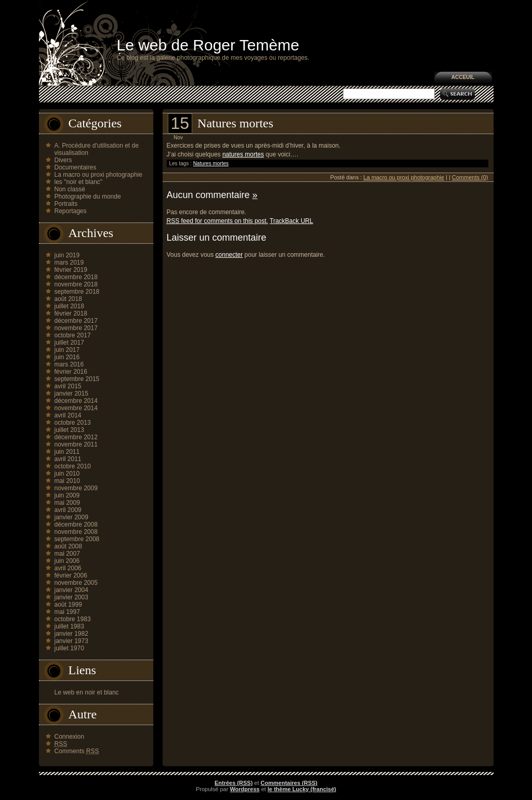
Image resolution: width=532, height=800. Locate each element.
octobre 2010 (73, 466)
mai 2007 (67, 554)
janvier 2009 (71, 517)
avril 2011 (68, 459)
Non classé (70, 189)
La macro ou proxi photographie (98, 175)
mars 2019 (69, 263)
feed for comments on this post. (217, 221)
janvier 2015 (71, 394)
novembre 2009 (76, 488)
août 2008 (68, 546)
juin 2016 (67, 357)
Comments (77, 751)
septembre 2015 (77, 379)
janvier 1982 (71, 634)
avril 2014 (68, 415)
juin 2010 (67, 474)
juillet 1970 (69, 648)
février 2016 (71, 372)
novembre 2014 (76, 408)
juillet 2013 (69, 430)
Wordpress (244, 789)
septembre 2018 (77, 292)
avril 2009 (68, 510)
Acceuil (463, 77)
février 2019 (71, 270)
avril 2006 (68, 568)
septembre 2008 (77, 539)
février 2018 (71, 313)
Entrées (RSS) (234, 783)
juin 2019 (67, 255)
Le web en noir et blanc (87, 692)
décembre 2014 (76, 401)
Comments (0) (470, 177)
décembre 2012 (76, 437)
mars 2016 (69, 364)
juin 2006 (67, 561)
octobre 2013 (73, 423)
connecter (229, 255)
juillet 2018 (69, 306)
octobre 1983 (73, 619)
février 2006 (71, 575)
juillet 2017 (69, 343)
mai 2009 (67, 503)
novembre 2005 (76, 583)
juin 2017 (67, 350)
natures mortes (243, 154)
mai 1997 (67, 612)
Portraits (66, 204)
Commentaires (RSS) (289, 783)
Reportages (71, 211)
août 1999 (68, 605)
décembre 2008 (76, 524)
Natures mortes (235, 123)
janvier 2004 (71, 590)
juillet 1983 (69, 626)
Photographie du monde (88, 196)
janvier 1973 (71, 641)
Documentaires (76, 167)
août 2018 (68, 299)
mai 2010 (67, 481)
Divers (63, 160)
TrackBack (291, 221)
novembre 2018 (76, 284)
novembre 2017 (76, 328)
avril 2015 (68, 386)
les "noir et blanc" (79, 182)
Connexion (69, 737)
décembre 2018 (76, 277)
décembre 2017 (76, 321)
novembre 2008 (76, 532)
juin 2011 (67, 452)
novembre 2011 (76, 444)
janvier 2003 (71, 597)
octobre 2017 (73, 335)
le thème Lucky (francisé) (302, 789)
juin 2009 (67, 495)
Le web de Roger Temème (208, 45)
